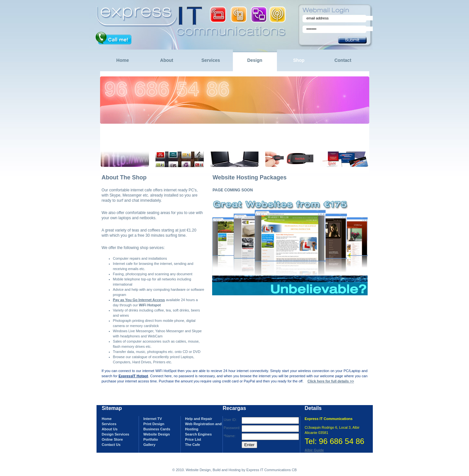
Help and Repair (199, 419)
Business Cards (157, 429)
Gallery (149, 445)
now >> (193, 145)
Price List (193, 439)
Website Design (156, 434)
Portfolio (150, 439)
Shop (299, 60)
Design (255, 60)
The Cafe (192, 445)
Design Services (115, 434)
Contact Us (111, 445)
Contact (343, 60)
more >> (132, 145)
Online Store (112, 439)
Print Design (154, 424)
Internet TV (152, 419)
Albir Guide (314, 450)
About (166, 60)
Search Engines (198, 434)
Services (211, 60)
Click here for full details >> (331, 381)
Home (123, 60)
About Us (110, 429)
